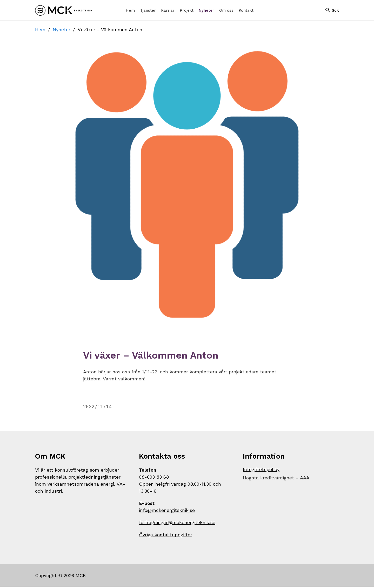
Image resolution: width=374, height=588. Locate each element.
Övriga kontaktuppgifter (166, 536)
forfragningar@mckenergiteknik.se (177, 524)
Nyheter (62, 29)
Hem (40, 29)
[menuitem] (130, 10)
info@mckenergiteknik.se (167, 511)
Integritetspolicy (261, 471)
